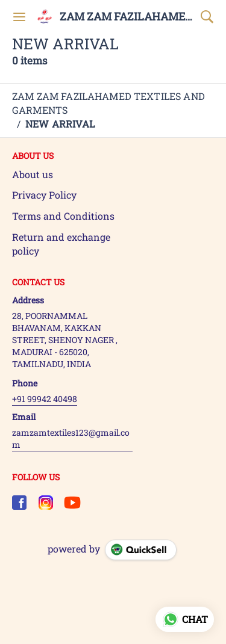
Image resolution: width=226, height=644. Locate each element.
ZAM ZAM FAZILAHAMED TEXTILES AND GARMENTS (127, 17)
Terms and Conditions (63, 216)
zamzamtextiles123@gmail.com (71, 438)
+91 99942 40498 (45, 399)
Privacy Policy (44, 195)
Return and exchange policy (61, 244)
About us (33, 174)
